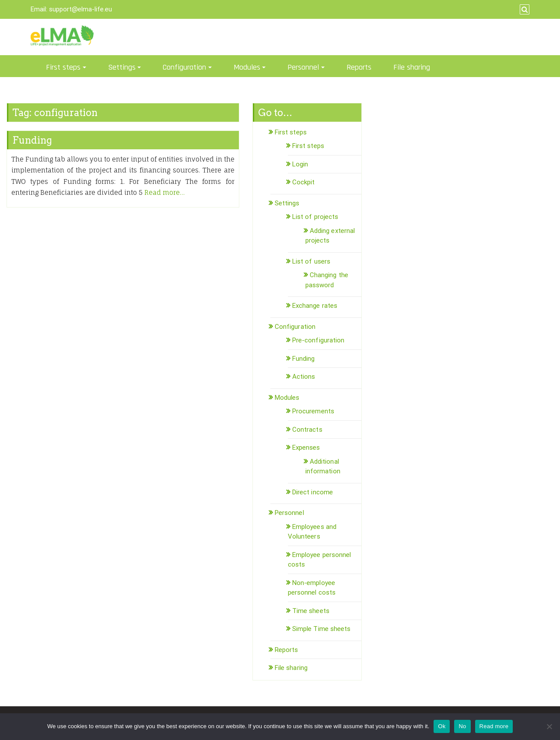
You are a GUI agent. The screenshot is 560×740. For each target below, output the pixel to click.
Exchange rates (315, 306)
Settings (122, 67)
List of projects (315, 217)
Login (300, 164)
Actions (304, 377)
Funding (32, 140)
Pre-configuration (318, 340)
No (462, 726)
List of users (311, 261)
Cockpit (304, 182)
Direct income (313, 492)
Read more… (164, 192)
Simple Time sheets (322, 629)
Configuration (184, 67)
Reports (359, 67)
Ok (442, 726)
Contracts (307, 430)
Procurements (313, 411)
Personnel (303, 67)
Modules (247, 67)
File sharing (412, 67)
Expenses (306, 448)
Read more (494, 726)
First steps (63, 67)
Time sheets (311, 611)
